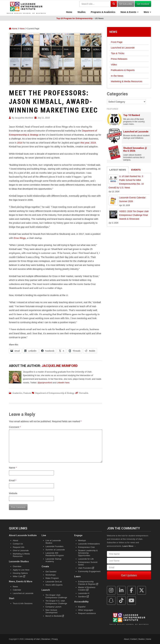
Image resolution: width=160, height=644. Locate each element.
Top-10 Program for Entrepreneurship (75, 18)
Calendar (17, 590)
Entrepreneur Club (86, 547)
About (15, 540)
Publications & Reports (123, 70)
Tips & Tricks (118, 53)
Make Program (52, 578)
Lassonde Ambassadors (89, 544)
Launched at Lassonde (123, 48)
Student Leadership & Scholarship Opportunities (88, 553)
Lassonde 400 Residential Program (55, 554)
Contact (134, 639)
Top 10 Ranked (132, 115)
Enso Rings (20, 238)
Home (69, 12)
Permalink (84, 393)
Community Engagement (89, 571)
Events (136, 170)
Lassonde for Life (86, 559)
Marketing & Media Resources (127, 81)
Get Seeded (51, 572)
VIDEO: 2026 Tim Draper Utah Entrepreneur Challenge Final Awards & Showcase (134, 215)
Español (82, 607)
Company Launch (53, 607)
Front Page (117, 42)
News (22, 29)
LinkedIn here (63, 383)
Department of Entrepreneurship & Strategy (55, 393)
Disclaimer (46, 639)
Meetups (82, 540)
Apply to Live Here (21, 570)
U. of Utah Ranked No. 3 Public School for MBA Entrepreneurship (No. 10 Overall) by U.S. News (126, 182)
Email (13, 480)
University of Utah (32, 639)
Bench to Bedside (55, 616)
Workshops (51, 575)
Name (13, 468)
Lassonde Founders (54, 546)
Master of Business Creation (87, 589)
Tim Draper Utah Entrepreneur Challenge (56, 596)
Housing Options (20, 573)
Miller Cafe (19, 576)
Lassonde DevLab (54, 582)
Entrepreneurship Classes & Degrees (88, 583)
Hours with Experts (54, 585)
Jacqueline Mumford (24, 118)
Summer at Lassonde (55, 550)
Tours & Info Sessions (23, 603)
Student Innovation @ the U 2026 (135, 150)
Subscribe (126, 4)
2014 (20, 143)
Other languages (86, 610)
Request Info (19, 547)
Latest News (118, 170)
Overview (17, 566)
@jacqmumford (45, 383)
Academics (17, 393)
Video (114, 64)
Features (27, 393)
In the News (117, 76)
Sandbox (83, 597)
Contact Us (18, 544)
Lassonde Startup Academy (53, 560)
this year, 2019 (88, 143)
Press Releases (119, 59)
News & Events (129, 12)
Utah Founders (86, 568)
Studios (81, 12)
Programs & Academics (103, 12)
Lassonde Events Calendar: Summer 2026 (133, 199)
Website (13, 493)
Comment (15, 427)
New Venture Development (51, 611)
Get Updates (129, 575)
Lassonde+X (84, 593)
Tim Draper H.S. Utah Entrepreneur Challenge (56, 602)
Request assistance (87, 613)
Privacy (55, 639)
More (147, 12)
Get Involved (143, 4)
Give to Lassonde (21, 550)
